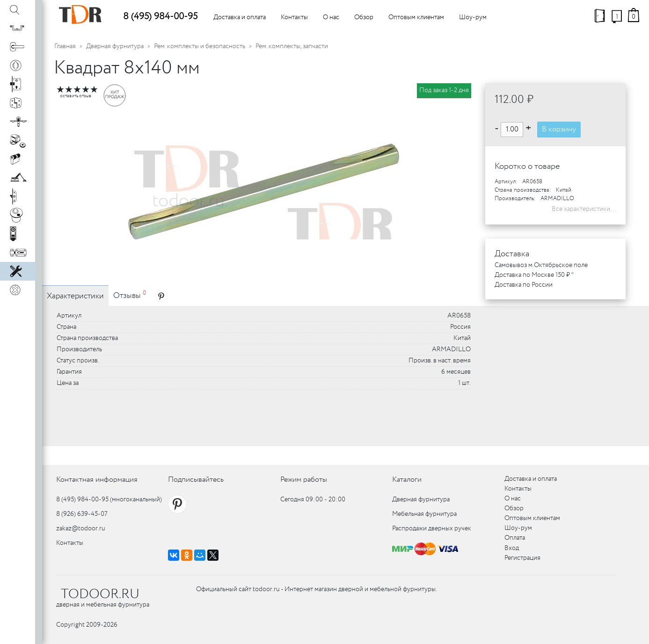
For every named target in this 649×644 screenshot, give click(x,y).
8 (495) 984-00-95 (160, 17)
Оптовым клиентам (416, 17)
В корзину (559, 129)
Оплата (515, 538)
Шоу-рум (473, 17)
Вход (512, 548)
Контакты (294, 17)
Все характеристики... (584, 209)
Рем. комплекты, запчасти (292, 46)
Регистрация (522, 558)
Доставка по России (524, 285)
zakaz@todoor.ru (81, 528)
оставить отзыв (76, 96)
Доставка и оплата (240, 17)
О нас (331, 17)
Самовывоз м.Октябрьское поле (541, 265)
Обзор (364, 17)
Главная (65, 46)
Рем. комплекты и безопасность (200, 46)
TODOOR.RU (100, 594)
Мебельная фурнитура (424, 514)
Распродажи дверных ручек (432, 528)
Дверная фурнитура (115, 46)
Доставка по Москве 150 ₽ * (534, 275)
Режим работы (304, 480)
